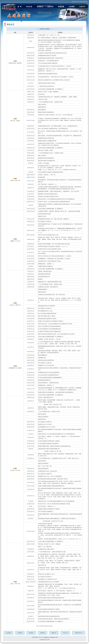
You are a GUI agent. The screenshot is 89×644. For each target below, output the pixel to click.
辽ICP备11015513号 (45, 640)
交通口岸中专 (79, 633)
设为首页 (74, 2)
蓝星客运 (43, 633)
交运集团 (20, 633)
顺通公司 (54, 633)
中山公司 (65, 633)
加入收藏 (80, 2)
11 (48, 626)
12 (49, 626)
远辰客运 (31, 633)
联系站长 (85, 2)
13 (51, 626)
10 (46, 626)
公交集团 (9, 633)
